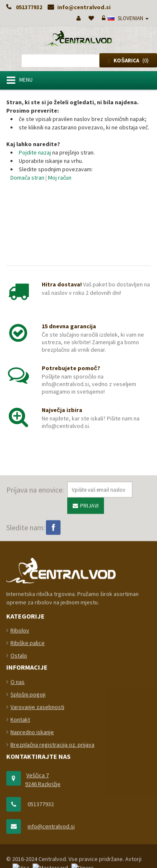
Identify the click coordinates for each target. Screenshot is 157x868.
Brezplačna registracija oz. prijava (52, 857)
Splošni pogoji (28, 806)
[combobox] (80, 61)
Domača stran (27, 178)
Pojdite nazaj (35, 152)
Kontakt (20, 832)
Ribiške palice (28, 755)
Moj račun (60, 178)
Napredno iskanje (32, 844)
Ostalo (19, 768)
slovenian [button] (128, 18)
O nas (18, 794)
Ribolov (20, 742)
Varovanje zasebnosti (37, 819)
